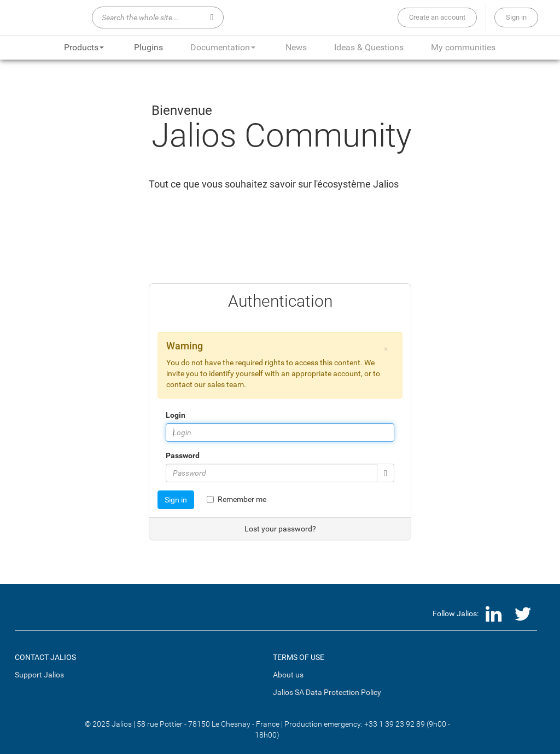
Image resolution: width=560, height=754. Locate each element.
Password (183, 455)
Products (84, 47)
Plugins (148, 47)
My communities (463, 47)
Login (176, 415)
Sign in (176, 500)
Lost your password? (280, 529)
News (296, 47)
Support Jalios (39, 675)
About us (288, 675)
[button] (386, 349)
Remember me (237, 499)
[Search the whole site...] (158, 17)
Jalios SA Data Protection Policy (327, 692)
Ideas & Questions (369, 47)
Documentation (223, 47)
